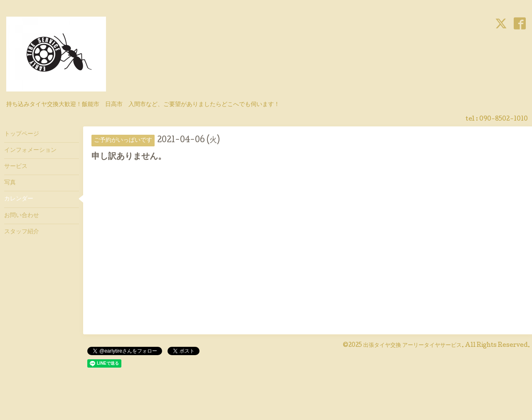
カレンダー (19, 199)
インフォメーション (30, 151)
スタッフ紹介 (22, 232)
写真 (10, 183)
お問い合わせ (22, 216)
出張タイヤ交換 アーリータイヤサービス (413, 346)
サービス (16, 167)
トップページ (22, 134)
